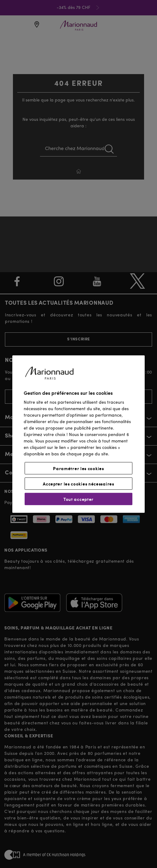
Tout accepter (78, 499)
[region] (78, 434)
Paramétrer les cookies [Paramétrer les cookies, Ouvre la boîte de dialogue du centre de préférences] (78, 468)
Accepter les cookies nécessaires (78, 484)
